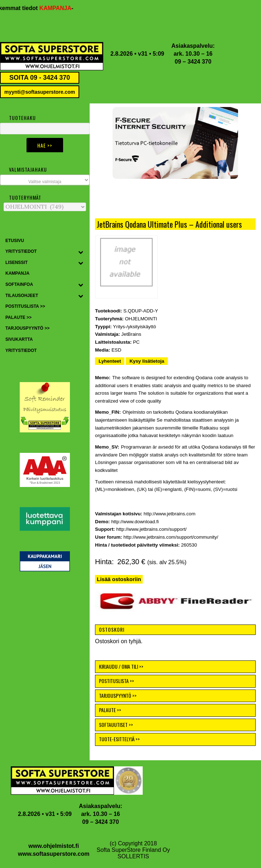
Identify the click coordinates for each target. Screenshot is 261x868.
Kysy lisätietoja (147, 361)
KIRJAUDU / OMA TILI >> (121, 666)
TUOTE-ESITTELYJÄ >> (119, 739)
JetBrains (131, 334)
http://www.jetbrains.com (170, 514)
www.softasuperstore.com (54, 854)
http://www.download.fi (135, 522)
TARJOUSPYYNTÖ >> (118, 695)
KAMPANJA (60, 8)
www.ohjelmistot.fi (54, 846)
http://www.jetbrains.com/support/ (151, 529)
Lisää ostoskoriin (119, 579)
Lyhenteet (110, 361)
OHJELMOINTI (141, 319)
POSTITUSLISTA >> (117, 681)
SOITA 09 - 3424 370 (40, 78)
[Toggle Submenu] (81, 252)
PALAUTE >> (110, 710)
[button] (175, 143)
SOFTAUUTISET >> (116, 725)
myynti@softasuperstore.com (40, 92)
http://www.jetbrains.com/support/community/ (171, 537)
